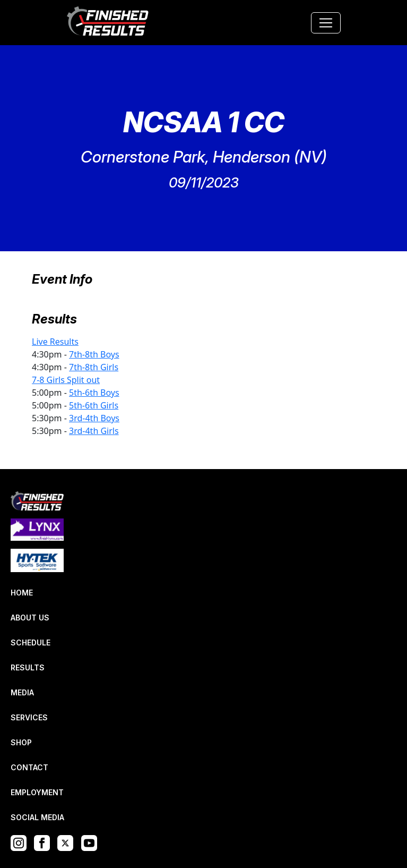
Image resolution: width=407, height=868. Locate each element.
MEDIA (22, 692)
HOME (22, 593)
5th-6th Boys (94, 393)
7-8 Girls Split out (66, 380)
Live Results (55, 342)
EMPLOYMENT (37, 792)
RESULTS (28, 667)
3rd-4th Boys (94, 418)
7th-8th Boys (94, 354)
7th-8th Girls (94, 367)
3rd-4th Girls (94, 431)
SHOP (21, 742)
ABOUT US (30, 618)
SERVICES (29, 717)
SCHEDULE (31, 643)
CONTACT (29, 767)
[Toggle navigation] (326, 23)
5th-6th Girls (94, 405)
